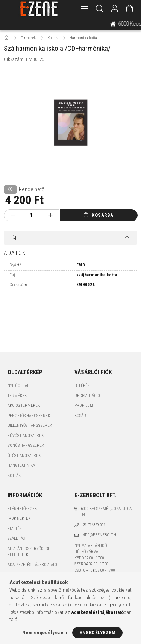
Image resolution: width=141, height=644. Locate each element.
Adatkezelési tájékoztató (32, 565)
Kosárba (103, 215)
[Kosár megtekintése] (130, 9)
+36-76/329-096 (93, 525)
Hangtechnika (21, 465)
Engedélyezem (97, 633)
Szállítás (16, 538)
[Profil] (115, 9)
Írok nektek (19, 518)
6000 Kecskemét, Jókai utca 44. (106, 512)
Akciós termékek (24, 406)
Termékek (17, 396)
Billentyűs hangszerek (30, 426)
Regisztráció (87, 396)
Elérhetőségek (22, 509)
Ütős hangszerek (24, 456)
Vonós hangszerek (26, 445)
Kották (14, 476)
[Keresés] (100, 9)
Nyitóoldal (18, 386)
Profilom (84, 406)
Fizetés (14, 529)
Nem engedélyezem (45, 633)
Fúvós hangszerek (26, 436)
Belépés (82, 386)
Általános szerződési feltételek (28, 552)
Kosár (80, 416)
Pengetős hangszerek (29, 416)
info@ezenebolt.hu (100, 535)
